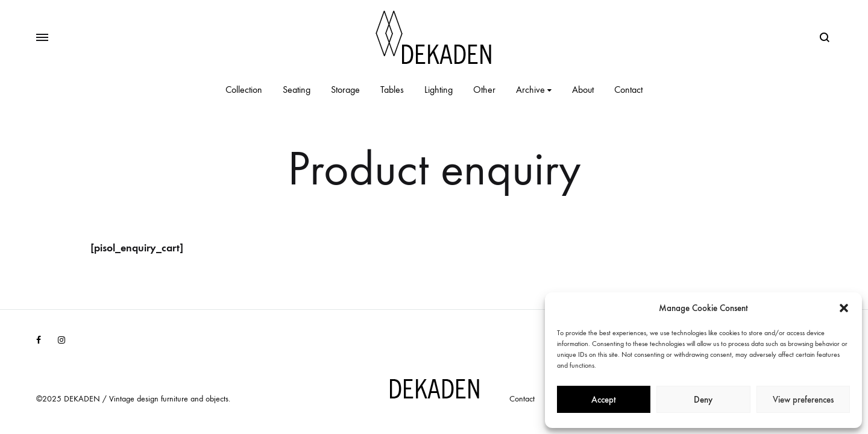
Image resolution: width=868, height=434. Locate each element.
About (583, 90)
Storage (345, 90)
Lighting (439, 90)
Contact (628, 90)
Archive (534, 90)
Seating (297, 90)
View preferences (803, 400)
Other (484, 90)
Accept (604, 400)
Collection (244, 90)
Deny (703, 400)
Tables (392, 90)
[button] (844, 308)
